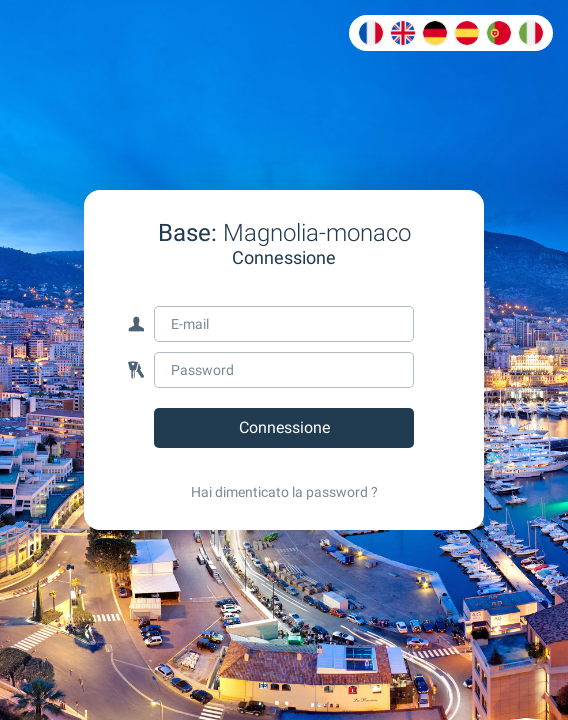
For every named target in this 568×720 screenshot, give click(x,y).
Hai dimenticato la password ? (284, 492)
